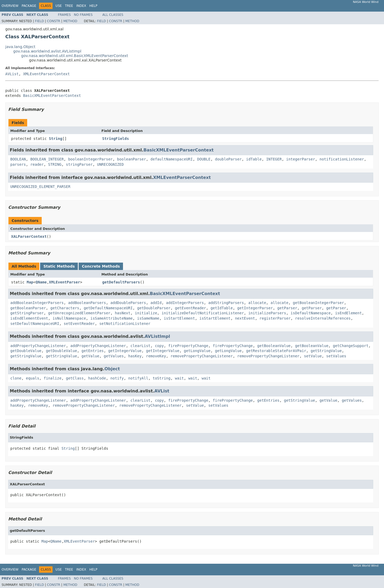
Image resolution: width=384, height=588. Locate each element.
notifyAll (138, 378)
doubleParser (228, 159)
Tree (69, 6)
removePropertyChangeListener (202, 356)
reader (37, 164)
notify (117, 378)
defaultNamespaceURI (172, 159)
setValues (336, 356)
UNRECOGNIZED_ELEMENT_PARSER (40, 187)
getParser (287, 308)
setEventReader (79, 324)
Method (70, 21)
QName (41, 282)
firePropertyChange (188, 346)
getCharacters (65, 308)
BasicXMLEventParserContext (52, 96)
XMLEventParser (64, 282)
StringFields (115, 139)
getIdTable (222, 308)
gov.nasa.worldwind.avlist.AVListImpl (47, 51)
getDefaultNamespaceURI (108, 308)
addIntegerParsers (185, 303)
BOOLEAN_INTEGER (47, 159)
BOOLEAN (18, 159)
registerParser (275, 318)
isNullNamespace (69, 318)
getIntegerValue (125, 351)
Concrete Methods (101, 266)
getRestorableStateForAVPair (276, 351)
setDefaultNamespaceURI (35, 324)
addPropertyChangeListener (38, 346)
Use (59, 6)
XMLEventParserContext (46, 74)
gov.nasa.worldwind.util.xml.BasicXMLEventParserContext (75, 56)
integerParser (301, 159)
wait (179, 378)
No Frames (83, 15)
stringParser (79, 164)
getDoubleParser (154, 308)
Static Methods (59, 266)
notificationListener (342, 159)
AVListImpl (157, 336)
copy (159, 346)
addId (156, 303)
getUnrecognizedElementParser (79, 313)
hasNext (123, 313)
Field (39, 21)
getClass (75, 378)
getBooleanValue (274, 346)
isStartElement (179, 318)
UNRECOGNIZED (110, 164)
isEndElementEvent (29, 318)
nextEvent (245, 318)
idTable (254, 159)
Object (112, 369)
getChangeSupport (351, 346)
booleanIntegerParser (90, 159)
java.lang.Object (20, 47)
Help (93, 6)
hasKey (135, 356)
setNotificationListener (125, 324)
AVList (12, 74)
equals (33, 378)
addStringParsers (226, 303)
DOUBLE (204, 159)
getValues (114, 356)
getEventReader (191, 308)
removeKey (156, 356)
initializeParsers (267, 313)
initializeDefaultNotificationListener (203, 313)
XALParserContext (29, 236)
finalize (52, 378)
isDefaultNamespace (311, 313)
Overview (10, 6)
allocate (257, 303)
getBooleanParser (28, 308)
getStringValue (326, 351)
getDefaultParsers (121, 282)
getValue (90, 356)
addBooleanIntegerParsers (37, 303)
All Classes (113, 15)
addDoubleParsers (128, 303)
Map (30, 282)
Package (29, 6)
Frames (65, 15)
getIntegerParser (255, 308)
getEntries (93, 351)
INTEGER (274, 159)
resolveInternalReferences (323, 318)
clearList (140, 346)
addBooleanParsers (87, 303)
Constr (54, 21)
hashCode (97, 378)
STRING (55, 164)
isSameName (148, 318)
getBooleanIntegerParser (319, 303)
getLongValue (197, 351)
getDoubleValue (26, 351)
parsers (18, 164)
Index (81, 6)
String (56, 139)
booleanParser (132, 159)
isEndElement (349, 313)
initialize (146, 313)
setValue (313, 356)
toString (162, 378)
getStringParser (27, 313)
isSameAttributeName (111, 318)
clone (16, 378)
